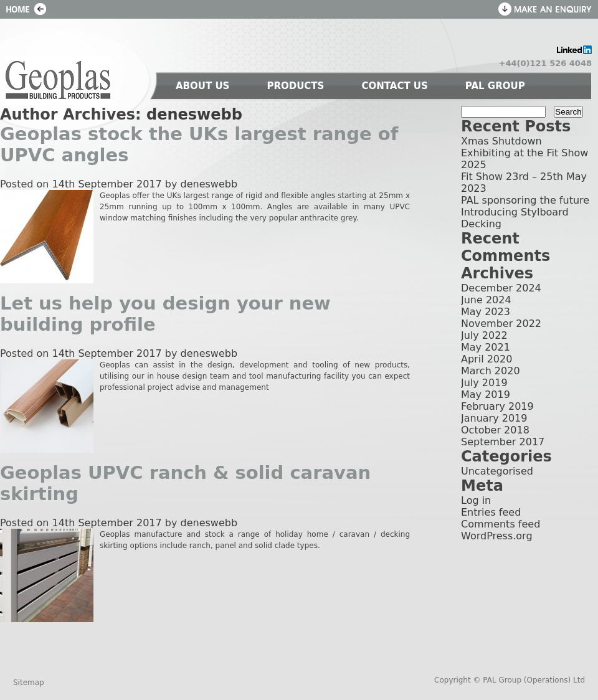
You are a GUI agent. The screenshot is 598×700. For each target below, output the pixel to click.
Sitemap (29, 683)
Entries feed (491, 512)
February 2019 (497, 406)
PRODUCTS (295, 86)
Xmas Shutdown (501, 141)
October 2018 (495, 430)
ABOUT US (202, 86)
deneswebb (194, 115)
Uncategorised (497, 471)
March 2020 (491, 371)
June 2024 (486, 300)
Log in (476, 500)
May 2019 (486, 395)
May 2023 (486, 312)
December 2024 (501, 288)
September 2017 (503, 442)
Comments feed (501, 524)
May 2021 (486, 347)
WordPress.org (497, 536)
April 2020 (486, 359)
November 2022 (501, 324)
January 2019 (494, 418)
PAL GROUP (495, 86)
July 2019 (484, 383)
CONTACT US (394, 86)
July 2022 (484, 335)
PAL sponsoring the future (525, 200)
